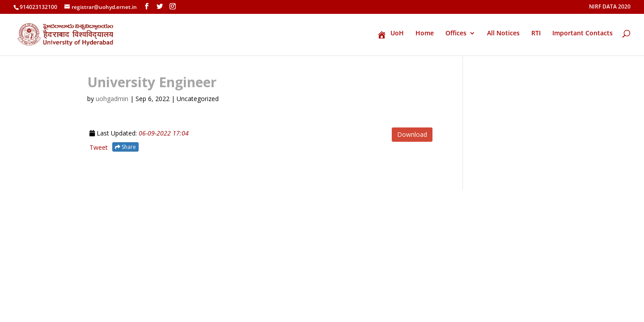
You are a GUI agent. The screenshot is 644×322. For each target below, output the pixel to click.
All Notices (503, 34)
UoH (391, 34)
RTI (536, 34)
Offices (456, 34)
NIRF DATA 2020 (610, 7)
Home (425, 34)
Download (412, 134)
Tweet (99, 147)
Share (125, 147)
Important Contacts (583, 34)
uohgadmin (112, 99)
